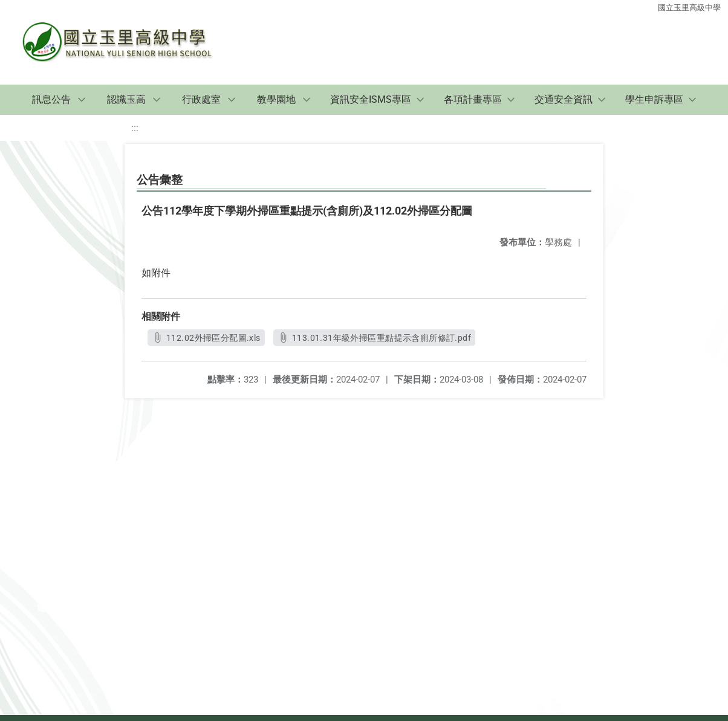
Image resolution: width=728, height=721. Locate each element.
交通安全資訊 (564, 99)
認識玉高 (126, 99)
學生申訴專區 (654, 99)
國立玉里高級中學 (689, 8)
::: (135, 128)
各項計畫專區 (473, 99)
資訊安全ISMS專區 (371, 99)
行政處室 (201, 99)
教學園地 (276, 99)
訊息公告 (51, 99)
